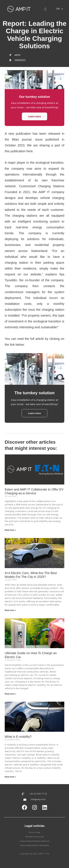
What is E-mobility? (18, 737)
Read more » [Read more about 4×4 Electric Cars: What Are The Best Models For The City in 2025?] (10, 610)
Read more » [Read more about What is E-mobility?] (10, 777)
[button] (45, 9)
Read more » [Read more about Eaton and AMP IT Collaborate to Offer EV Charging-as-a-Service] (10, 530)
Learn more (35, 116)
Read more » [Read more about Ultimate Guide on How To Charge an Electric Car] (10, 694)
